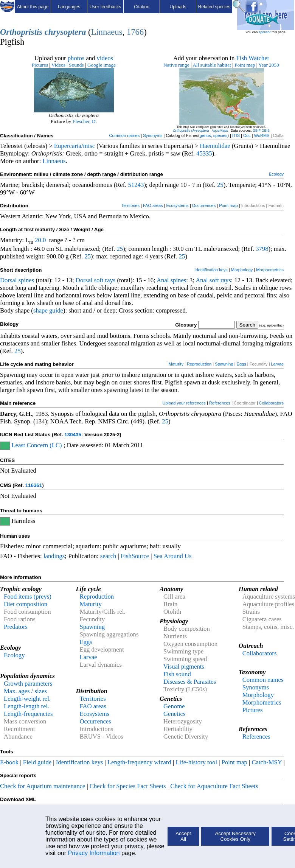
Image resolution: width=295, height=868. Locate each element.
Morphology (242, 270)
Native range (176, 65)
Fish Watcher (253, 58)
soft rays (105, 280)
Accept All (183, 836)
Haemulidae (215, 146)
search (108, 556)
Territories (130, 205)
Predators (16, 627)
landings (54, 556)
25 (220, 185)
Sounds (77, 65)
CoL (247, 135)
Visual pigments (184, 667)
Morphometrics (270, 270)
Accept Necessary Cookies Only (235, 836)
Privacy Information (94, 853)
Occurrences (204, 205)
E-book (9, 762)
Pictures (40, 65)
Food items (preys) (28, 597)
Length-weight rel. (27, 699)
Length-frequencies (28, 714)
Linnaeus (106, 32)
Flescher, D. (85, 121)
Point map (245, 65)
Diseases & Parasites (190, 682)
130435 (73, 435)
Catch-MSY (267, 762)
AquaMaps (220, 131)
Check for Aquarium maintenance (43, 786)
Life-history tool (196, 762)
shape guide (48, 310)
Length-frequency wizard (139, 762)
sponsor (265, 32)
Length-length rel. (26, 706)
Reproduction (199, 364)
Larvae (277, 364)
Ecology (276, 174)
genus (205, 135)
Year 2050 (269, 65)
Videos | (60, 65)
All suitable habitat (212, 65)
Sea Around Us (173, 556)
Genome (174, 706)
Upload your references (184, 403)
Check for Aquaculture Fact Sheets (214, 786)
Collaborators (271, 403)
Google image (102, 65)
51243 (136, 185)
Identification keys (211, 270)
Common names (124, 135)
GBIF (257, 131)
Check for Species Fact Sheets (128, 786)
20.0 (40, 240)
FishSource (135, 556)
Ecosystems (178, 205)
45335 (204, 153)
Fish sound (177, 674)
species (220, 135)
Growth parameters (28, 684)
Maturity (176, 364)
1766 (135, 32)
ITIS (236, 135)
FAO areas (153, 205)
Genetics (174, 714)
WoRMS (262, 135)
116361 (34, 485)
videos (105, 58)
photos (76, 58)
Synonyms (153, 135)
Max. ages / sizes (25, 691)
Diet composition (26, 604)
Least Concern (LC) (36, 445)
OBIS (266, 131)
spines (26, 280)
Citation (142, 7)
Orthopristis (21, 32)
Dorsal (8, 280)
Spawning (224, 364)
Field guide (37, 762)
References (220, 403)
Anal (163, 280)
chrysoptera (65, 32)
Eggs (241, 364)
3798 (262, 249)
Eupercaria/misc (75, 146)
